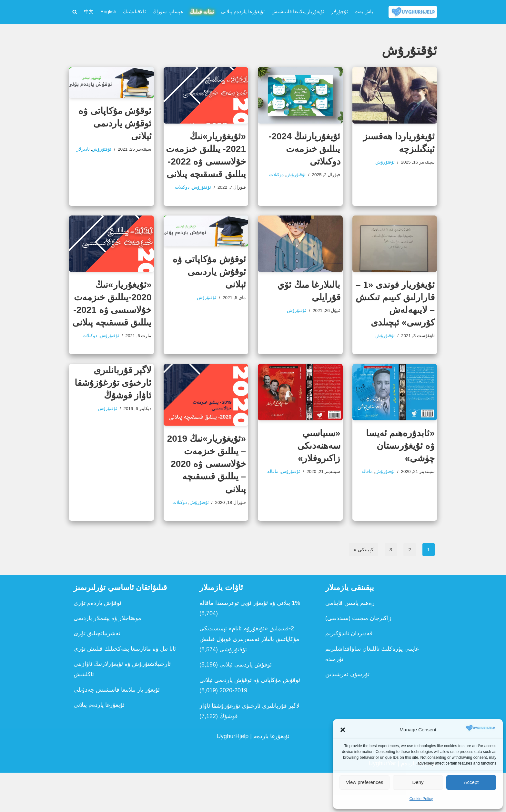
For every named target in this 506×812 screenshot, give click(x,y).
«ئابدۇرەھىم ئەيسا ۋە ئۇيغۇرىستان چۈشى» (400, 468)
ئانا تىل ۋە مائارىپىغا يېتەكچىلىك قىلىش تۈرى (125, 688)
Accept (471, 782)
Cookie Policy (421, 799)
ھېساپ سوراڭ (138, 7)
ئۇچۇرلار (336, 7)
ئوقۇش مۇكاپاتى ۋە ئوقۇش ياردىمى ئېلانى (115, 125)
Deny (418, 782)
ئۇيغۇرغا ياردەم (271, 776)
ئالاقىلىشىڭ (100, 7)
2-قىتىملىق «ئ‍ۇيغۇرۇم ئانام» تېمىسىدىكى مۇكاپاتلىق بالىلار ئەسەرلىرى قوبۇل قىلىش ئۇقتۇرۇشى (249, 679)
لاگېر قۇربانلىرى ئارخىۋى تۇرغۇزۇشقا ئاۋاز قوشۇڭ (113, 405)
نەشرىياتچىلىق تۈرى (97, 673)
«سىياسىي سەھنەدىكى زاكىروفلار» (319, 468)
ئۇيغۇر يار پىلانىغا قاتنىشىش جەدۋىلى (117, 729)
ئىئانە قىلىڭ (178, 8)
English (366, 18)
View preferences (365, 782)
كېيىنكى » (361, 588)
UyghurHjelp (233, 776)
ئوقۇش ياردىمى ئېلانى (246, 704)
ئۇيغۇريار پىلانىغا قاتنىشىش (288, 7)
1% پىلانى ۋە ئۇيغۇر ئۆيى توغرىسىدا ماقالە (250, 642)
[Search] (75, 13)
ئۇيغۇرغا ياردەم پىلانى (225, 7)
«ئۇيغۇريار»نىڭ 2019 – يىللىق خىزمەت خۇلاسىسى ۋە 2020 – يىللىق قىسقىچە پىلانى (207, 486)
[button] (343, 730)
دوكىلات (307, 188)
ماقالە (403, 506)
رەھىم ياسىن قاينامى (350, 642)
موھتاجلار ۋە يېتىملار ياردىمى (107, 657)
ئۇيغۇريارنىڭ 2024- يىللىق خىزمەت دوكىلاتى (304, 150)
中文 (344, 18)
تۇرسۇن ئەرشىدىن (347, 714)
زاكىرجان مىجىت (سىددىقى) (358, 657)
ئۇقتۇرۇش (377, 165)
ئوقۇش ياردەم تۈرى (97, 642)
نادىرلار (119, 163)
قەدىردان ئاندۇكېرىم (349, 673)
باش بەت (364, 7)
